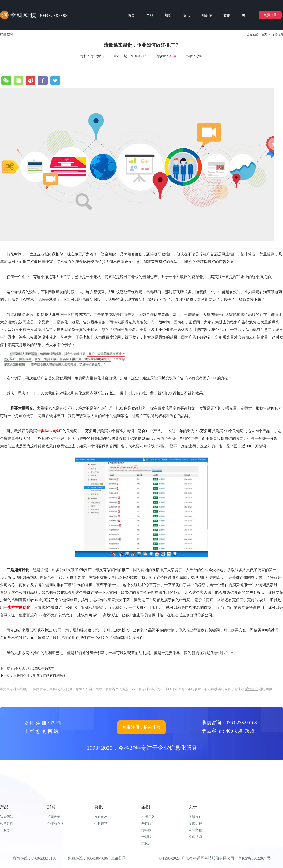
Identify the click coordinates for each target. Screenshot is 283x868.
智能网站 (7, 817)
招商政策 (54, 817)
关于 (193, 807)
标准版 (146, 830)
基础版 (146, 824)
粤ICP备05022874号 (254, 858)
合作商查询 (55, 824)
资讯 (99, 807)
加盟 (51, 807)
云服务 (5, 830)
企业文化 (195, 830)
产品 (4, 807)
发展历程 (195, 824)
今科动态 (101, 817)
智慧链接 (7, 824)
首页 (264, 34)
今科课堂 (101, 824)
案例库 (146, 843)
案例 (146, 807)
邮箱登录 (118, 858)
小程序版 (148, 817)
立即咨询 (195, 837)
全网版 (146, 837)
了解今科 (195, 817)
